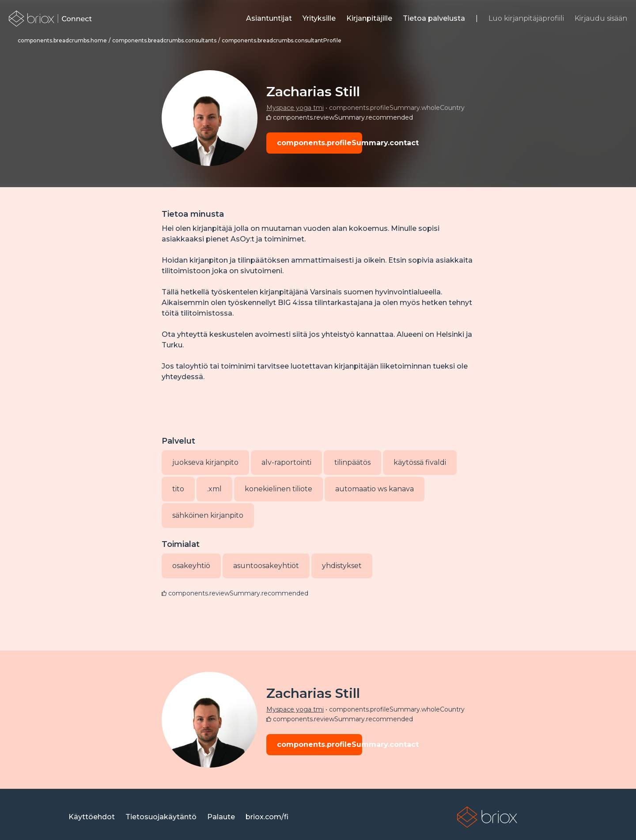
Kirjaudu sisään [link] (601, 18)
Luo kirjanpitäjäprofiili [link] (526, 18)
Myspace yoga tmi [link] (295, 108)
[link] (51, 19)
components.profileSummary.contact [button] (320, 143)
